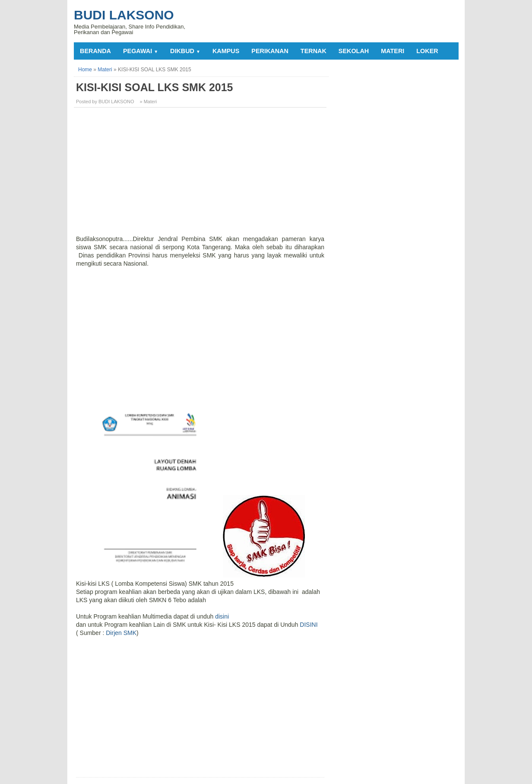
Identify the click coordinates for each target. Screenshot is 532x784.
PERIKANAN (270, 51)
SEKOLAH (354, 51)
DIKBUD (185, 51)
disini (222, 616)
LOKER (427, 51)
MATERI (393, 51)
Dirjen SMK (121, 633)
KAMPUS (226, 51)
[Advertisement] (201, 175)
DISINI (309, 625)
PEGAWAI (141, 51)
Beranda (95, 51)
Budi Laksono (124, 15)
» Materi (149, 102)
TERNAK (313, 51)
